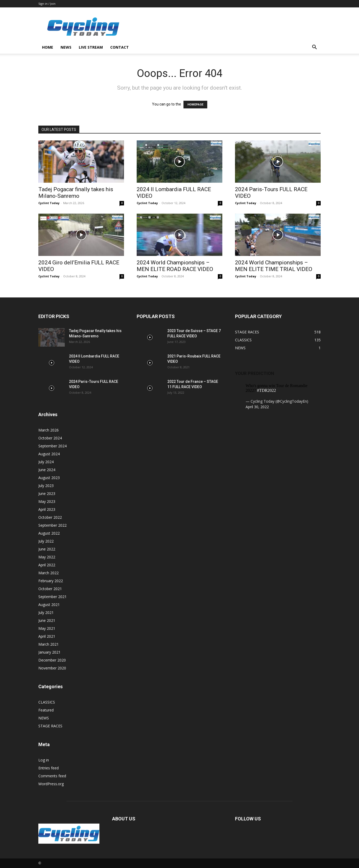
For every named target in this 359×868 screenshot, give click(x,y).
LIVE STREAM (91, 47)
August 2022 (49, 533)
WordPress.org (51, 784)
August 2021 (49, 605)
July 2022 (46, 541)
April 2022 (47, 565)
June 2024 (47, 470)
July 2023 (46, 486)
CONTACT (119, 47)
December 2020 (52, 660)
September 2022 (52, 525)
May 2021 (47, 628)
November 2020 (52, 668)
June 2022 (47, 549)
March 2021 (49, 644)
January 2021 (49, 652)
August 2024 (49, 454)
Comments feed (52, 776)
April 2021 (47, 636)
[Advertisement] (224, 27)
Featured (46, 710)
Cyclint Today (49, 203)
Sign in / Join (47, 4)
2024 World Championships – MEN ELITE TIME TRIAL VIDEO (274, 266)
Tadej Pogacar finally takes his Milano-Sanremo (76, 193)
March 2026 (49, 430)
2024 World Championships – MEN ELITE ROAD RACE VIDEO (175, 266)
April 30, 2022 (257, 407)
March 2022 (49, 573)
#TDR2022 (266, 390)
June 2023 (47, 493)
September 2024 (52, 446)
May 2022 (47, 557)
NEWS (66, 47)
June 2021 (47, 620)
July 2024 (46, 462)
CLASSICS (47, 702)
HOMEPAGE (195, 105)
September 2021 (52, 597)
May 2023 (47, 501)
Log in (44, 760)
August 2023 (49, 478)
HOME (48, 47)
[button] (314, 48)
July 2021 (46, 612)
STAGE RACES (50, 726)
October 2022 (50, 517)
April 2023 (47, 509)
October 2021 (50, 589)
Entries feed (49, 768)
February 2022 (51, 581)
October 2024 (50, 438)
